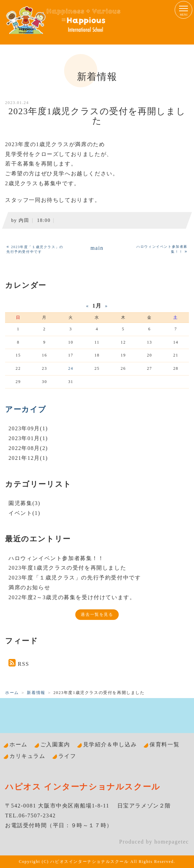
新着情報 (36, 693)
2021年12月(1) (28, 458)
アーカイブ (26, 409)
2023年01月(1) (28, 438)
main (97, 248)
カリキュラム (27, 756)
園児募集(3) (24, 503)
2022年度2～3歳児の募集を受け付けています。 (72, 597)
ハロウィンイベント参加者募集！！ (56, 558)
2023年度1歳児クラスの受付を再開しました (67, 568)
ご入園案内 (55, 744)
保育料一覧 (164, 744)
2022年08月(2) (28, 448)
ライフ (67, 756)
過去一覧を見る (97, 614)
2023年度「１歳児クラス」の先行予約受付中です (75, 578)
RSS (24, 664)
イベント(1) (24, 513)
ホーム (12, 693)
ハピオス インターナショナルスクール (83, 787)
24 (71, 368)
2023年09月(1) (28, 428)
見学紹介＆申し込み (110, 744)
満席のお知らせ (29, 587)
